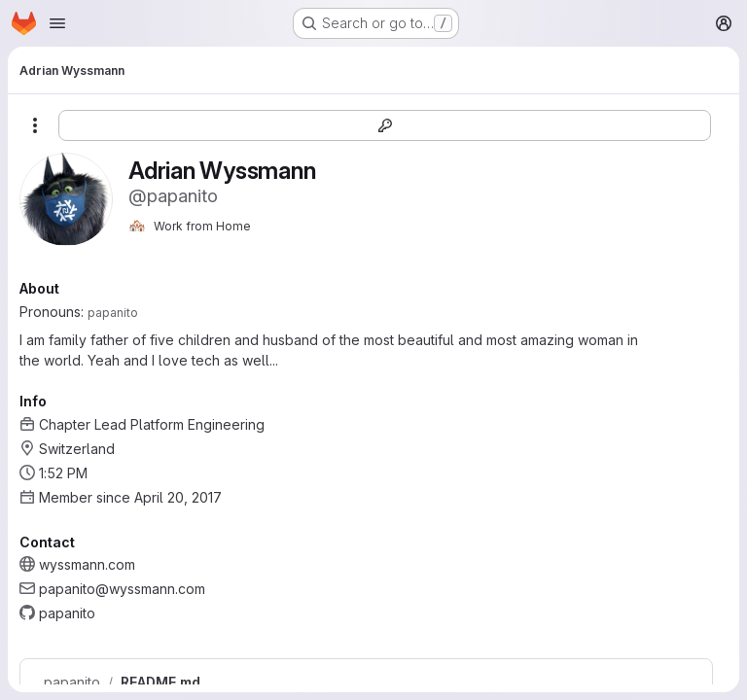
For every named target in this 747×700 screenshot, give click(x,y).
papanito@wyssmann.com (122, 589)
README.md (160, 682)
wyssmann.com (87, 564)
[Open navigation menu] (57, 23)
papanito (72, 682)
